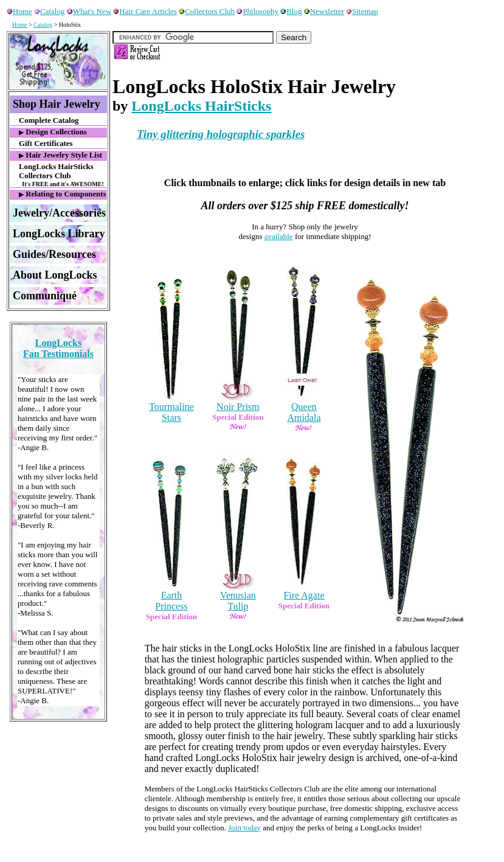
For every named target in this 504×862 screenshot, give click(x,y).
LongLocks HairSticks (201, 106)
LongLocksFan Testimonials (58, 348)
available (279, 236)
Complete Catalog (49, 120)
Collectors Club (207, 11)
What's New (89, 11)
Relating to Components (62, 194)
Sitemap (362, 11)
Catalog (49, 11)
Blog (291, 11)
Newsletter (324, 11)
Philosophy (257, 11)
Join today (244, 828)
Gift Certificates (46, 144)
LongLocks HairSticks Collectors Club (63, 175)
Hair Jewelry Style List (60, 155)
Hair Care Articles (145, 11)
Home (19, 11)
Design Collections (53, 132)
